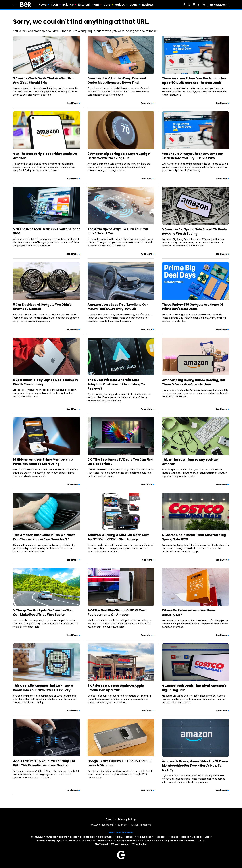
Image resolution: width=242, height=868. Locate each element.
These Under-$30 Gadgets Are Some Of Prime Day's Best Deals (193, 307)
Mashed (41, 840)
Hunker (174, 837)
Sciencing (119, 840)
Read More (72, 103)
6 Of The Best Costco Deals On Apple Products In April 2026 (116, 688)
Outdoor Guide (87, 840)
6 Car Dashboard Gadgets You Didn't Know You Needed (42, 307)
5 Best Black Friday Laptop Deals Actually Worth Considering (46, 382)
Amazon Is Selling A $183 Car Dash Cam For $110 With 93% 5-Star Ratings (119, 537)
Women (125, 844)
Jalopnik (197, 837)
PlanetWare (104, 840)
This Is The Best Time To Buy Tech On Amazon (190, 462)
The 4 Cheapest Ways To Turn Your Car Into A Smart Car (118, 231)
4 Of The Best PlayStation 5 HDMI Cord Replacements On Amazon (117, 612)
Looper (208, 837)
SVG (156, 840)
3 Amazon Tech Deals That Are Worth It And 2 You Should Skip (43, 80)
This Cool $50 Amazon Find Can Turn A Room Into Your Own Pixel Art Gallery (43, 688)
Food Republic (88, 837)
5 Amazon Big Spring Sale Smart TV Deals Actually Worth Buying (194, 231)
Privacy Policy (127, 819)
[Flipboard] (199, 5)
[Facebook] (184, 5)
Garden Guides (106, 837)
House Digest (161, 837)
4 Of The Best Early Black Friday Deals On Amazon (45, 156)
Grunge (130, 837)
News (42, 5)
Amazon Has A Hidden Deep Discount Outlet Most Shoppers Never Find (117, 80)
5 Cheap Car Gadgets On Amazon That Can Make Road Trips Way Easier (43, 612)
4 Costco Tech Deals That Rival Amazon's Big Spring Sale (194, 688)
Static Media (106, 825)
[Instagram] (194, 5)
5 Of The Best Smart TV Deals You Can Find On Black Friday (120, 462)
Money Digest (55, 840)
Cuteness (51, 837)
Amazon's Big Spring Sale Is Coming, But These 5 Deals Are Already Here (193, 382)
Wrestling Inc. (140, 844)
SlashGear (146, 840)
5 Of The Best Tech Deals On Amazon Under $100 (46, 231)
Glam (120, 837)
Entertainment (89, 5)
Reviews (148, 5)
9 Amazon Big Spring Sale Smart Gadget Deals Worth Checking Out (119, 156)
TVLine (115, 844)
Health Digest (144, 837)
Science (68, 5)
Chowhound (37, 837)
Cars (107, 5)
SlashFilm (132, 840)
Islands (185, 837)
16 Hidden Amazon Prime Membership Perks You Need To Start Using (43, 462)
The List (201, 840)
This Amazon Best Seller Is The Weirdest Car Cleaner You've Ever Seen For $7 (44, 537)
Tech (54, 5)
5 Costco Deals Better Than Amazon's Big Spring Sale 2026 (194, 537)
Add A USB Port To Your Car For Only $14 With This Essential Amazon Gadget (44, 763)
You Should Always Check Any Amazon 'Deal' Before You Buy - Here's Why (193, 156)
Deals (134, 5)
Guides (120, 5)
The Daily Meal (187, 840)
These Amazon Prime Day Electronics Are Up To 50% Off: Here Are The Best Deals (194, 81)
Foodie (74, 837)
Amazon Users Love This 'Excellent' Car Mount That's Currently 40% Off (118, 307)
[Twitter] (189, 5)
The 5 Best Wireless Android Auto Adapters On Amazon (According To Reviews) (116, 384)
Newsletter (218, 5)
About (110, 819)
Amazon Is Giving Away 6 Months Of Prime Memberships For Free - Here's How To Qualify (195, 766)
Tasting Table (169, 840)
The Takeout (101, 844)
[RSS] (204, 5)
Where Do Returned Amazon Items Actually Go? (189, 613)
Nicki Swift (71, 840)
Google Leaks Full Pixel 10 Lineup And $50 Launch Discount (119, 763)
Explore (63, 837)
